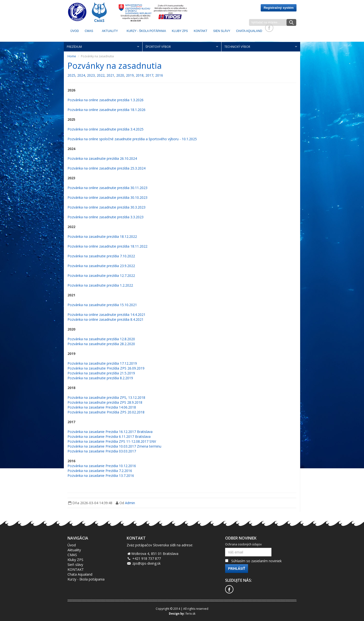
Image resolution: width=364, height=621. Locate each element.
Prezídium (74, 47)
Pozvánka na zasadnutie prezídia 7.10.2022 (101, 256)
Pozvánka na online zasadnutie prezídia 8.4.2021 (105, 319)
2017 (149, 75)
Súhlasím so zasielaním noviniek (256, 561)
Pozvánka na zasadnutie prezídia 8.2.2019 (100, 378)
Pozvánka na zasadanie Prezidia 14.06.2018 (102, 407)
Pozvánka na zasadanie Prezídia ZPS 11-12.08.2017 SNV (112, 441)
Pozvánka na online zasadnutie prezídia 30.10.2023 (107, 197)
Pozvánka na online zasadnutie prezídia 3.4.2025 (105, 129)
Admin (130, 503)
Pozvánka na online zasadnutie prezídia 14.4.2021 (106, 315)
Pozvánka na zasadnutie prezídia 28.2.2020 (101, 344)
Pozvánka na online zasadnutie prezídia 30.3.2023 (106, 207)
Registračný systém (279, 8)
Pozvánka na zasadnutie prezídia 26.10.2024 (102, 158)
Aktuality (110, 31)
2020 (120, 75)
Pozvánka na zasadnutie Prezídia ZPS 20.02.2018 (106, 412)
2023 (91, 75)
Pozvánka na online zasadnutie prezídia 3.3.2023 (105, 217)
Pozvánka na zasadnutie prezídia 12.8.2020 (101, 339)
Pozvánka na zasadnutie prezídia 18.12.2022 (102, 236)
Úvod (75, 31)
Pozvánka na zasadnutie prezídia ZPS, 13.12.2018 (106, 397)
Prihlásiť (237, 568)
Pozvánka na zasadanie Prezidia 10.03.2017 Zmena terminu (114, 446)
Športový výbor (158, 47)
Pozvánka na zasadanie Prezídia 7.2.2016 (100, 471)
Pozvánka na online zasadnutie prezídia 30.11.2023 (107, 188)
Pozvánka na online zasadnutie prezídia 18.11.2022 (107, 246)
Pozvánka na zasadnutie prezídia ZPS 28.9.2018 (105, 402)
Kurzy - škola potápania (146, 31)
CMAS (89, 31)
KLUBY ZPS (180, 31)
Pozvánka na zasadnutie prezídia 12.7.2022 (101, 275)
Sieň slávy (75, 565)
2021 (110, 75)
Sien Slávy (222, 31)
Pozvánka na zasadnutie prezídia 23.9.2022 (101, 266)
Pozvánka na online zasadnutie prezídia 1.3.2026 (105, 100)
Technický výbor (237, 47)
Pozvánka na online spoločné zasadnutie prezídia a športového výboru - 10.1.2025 (132, 139)
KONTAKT (201, 31)
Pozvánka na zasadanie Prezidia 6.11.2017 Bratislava (109, 436)
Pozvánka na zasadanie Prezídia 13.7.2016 (101, 476)
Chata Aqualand (249, 31)
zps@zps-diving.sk (146, 563)
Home (72, 56)
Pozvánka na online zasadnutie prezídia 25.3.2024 (106, 168)
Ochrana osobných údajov (243, 544)
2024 (81, 75)
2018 (140, 75)
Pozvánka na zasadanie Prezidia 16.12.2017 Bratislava (110, 432)
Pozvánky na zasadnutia (115, 66)
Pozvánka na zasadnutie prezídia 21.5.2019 (101, 373)
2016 (159, 75)
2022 (101, 75)
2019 (130, 75)
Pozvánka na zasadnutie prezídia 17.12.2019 (102, 363)
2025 (71, 75)
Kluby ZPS (75, 560)
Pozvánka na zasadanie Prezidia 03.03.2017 (102, 451)
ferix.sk (191, 614)
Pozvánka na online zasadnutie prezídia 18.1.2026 (106, 110)
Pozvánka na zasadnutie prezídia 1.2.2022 (100, 285)
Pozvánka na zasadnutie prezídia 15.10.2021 (102, 305)
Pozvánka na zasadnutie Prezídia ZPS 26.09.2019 (106, 368)
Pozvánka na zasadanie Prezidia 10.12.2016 (102, 466)
